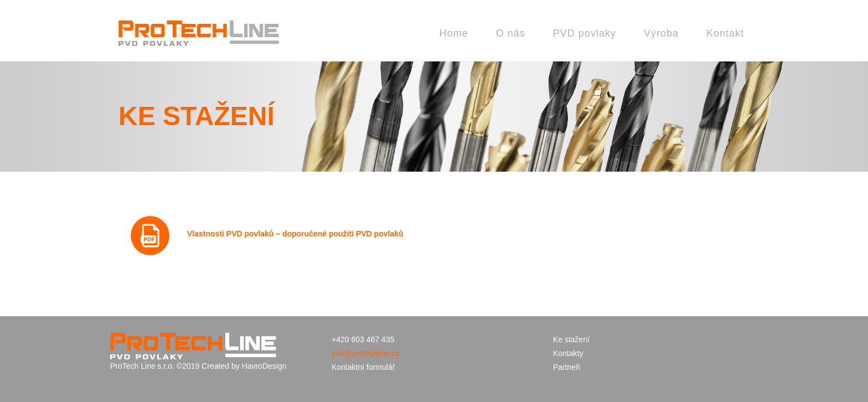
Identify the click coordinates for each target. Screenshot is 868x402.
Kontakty (568, 353)
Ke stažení (571, 339)
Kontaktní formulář (363, 367)
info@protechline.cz (366, 353)
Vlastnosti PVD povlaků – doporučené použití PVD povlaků (295, 234)
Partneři (567, 367)
